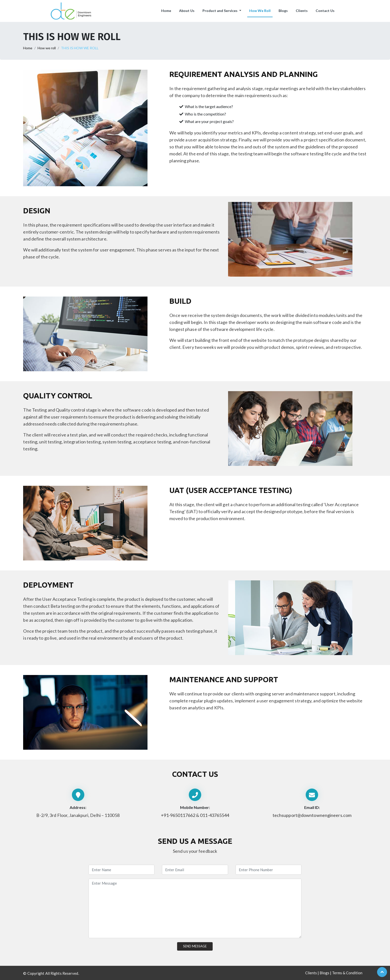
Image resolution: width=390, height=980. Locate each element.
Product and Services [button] (220, 11)
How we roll (47, 48)
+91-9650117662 (178, 815)
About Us (187, 11)
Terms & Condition (347, 973)
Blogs (283, 11)
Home (166, 11)
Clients (302, 11)
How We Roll (260, 11)
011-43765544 (215, 815)
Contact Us (325, 11)
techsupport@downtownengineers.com (312, 815)
